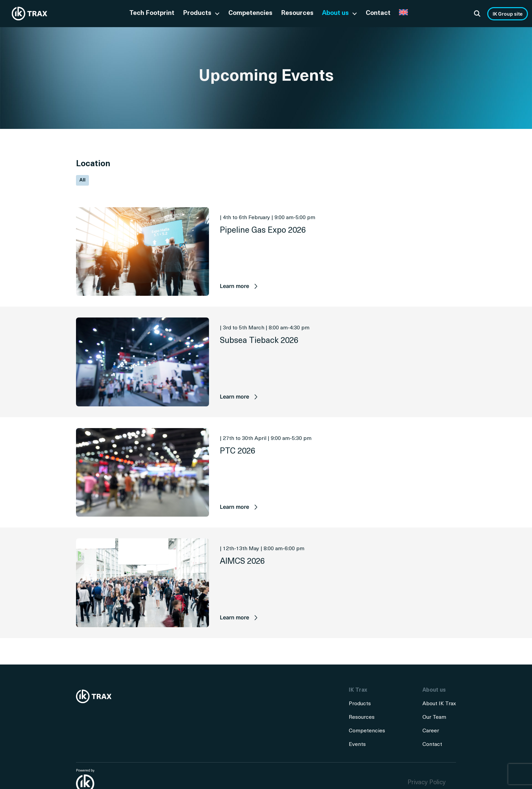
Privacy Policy (427, 783)
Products (197, 13)
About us (335, 13)
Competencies (250, 13)
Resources (297, 13)
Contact (378, 13)
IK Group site (508, 14)
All (82, 180)
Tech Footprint (152, 13)
